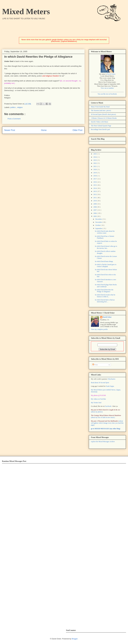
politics (13, 107)
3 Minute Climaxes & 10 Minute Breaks (104, 118)
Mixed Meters (26, 11)
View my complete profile (99, 329)
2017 (95, 179)
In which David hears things (104, 261)
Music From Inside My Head (100, 107)
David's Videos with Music (100, 122)
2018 (95, 176)
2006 (95, 213)
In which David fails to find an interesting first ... (105, 301)
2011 (95, 198)
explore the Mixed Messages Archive (103, 442)
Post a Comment (14, 119)
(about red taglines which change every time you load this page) (107, 423)
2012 (95, 194)
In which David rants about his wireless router (105, 232)
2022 (95, 163)
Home (44, 130)
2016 (95, 182)
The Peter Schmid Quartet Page (101, 126)
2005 (95, 216)
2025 (95, 154)
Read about (100, 383)
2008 (95, 207)
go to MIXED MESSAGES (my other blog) (106, 429)
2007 (95, 210)
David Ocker (111, 74)
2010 (95, 201)
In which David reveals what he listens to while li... (105, 296)
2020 (95, 169)
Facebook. (108, 406)
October (98, 225)
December (99, 219)
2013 (95, 191)
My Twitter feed (96, 403)
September (99, 228)
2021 (95, 166)
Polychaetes (111, 379)
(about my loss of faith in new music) (106, 416)
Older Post (77, 130)
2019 (95, 173)
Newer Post (10, 130)
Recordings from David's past (100, 129)
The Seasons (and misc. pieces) (101, 110)
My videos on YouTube (98, 399)
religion (20, 107)
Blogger (75, 639)
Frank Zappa (110, 386)
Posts (95, 365)
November (99, 222)
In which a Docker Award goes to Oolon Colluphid (106, 265)
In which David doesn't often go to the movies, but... (106, 247)
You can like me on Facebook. (107, 94)
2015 (95, 185)
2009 (95, 204)
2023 (95, 160)
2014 (95, 188)
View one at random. (107, 88)
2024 (95, 157)
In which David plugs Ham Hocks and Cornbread (106, 286)
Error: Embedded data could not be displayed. (44, 545)
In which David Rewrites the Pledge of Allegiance (104, 291)
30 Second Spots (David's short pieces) (103, 114)
